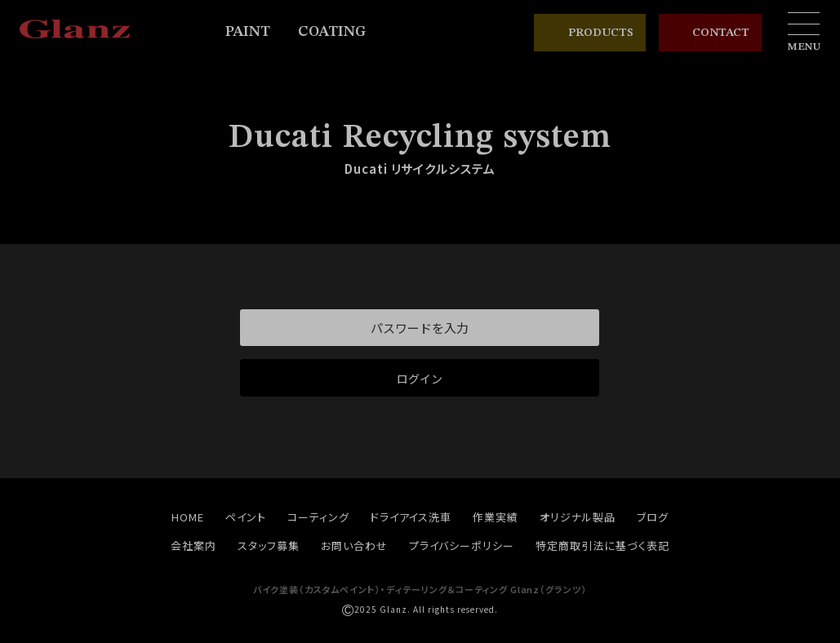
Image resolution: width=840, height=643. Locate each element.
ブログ (653, 517)
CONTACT (710, 33)
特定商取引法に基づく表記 (602, 545)
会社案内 (193, 545)
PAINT (255, 32)
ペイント (246, 517)
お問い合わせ (354, 545)
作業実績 (496, 517)
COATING (339, 32)
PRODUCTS (590, 33)
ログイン (420, 379)
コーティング (318, 517)
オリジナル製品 (578, 517)
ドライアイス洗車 (411, 517)
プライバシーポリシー (462, 545)
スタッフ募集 (269, 545)
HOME (188, 517)
